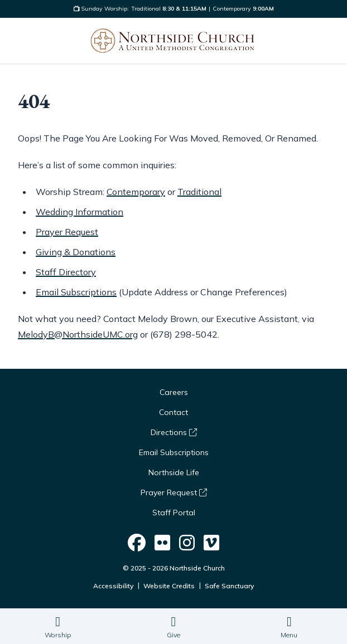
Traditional (199, 192)
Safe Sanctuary (229, 586)
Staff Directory (66, 272)
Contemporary (136, 192)
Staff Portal (174, 513)
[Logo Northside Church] (172, 41)
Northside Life (174, 472)
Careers (174, 392)
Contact (173, 412)
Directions (174, 432)
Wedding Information (79, 212)
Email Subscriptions (76, 292)
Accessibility (113, 586)
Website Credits (169, 586)
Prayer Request (67, 232)
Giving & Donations (76, 252)
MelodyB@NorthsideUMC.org (78, 334)
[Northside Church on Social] (137, 543)
